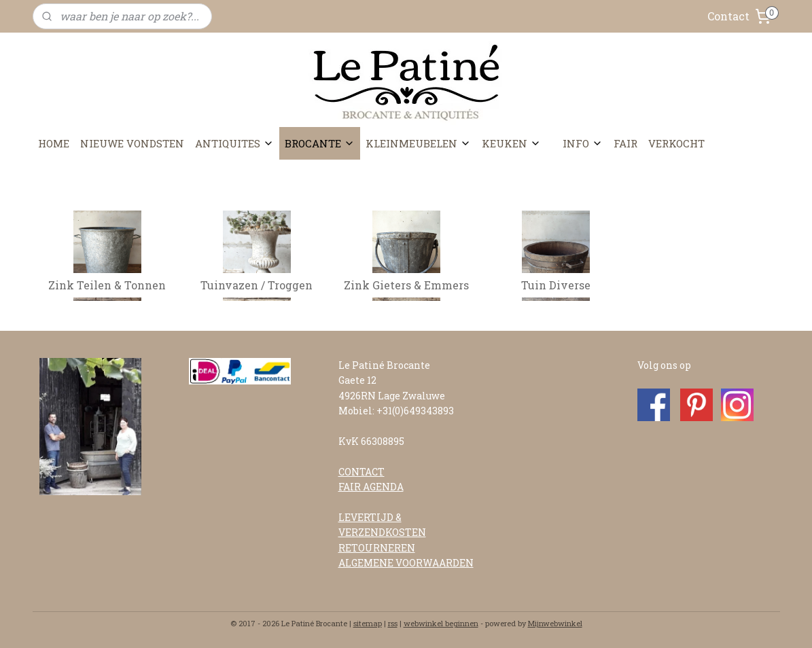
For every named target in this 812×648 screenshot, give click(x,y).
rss (393, 623)
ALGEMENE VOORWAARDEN (406, 563)
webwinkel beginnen (441, 623)
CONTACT (361, 472)
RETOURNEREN (377, 548)
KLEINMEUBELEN (418, 143)
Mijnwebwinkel (555, 623)
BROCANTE (320, 143)
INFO (583, 143)
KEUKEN (511, 143)
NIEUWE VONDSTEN (132, 143)
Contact (728, 16)
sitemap (368, 623)
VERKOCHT (676, 143)
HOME (54, 143)
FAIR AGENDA (371, 487)
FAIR (625, 143)
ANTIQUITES (234, 143)
